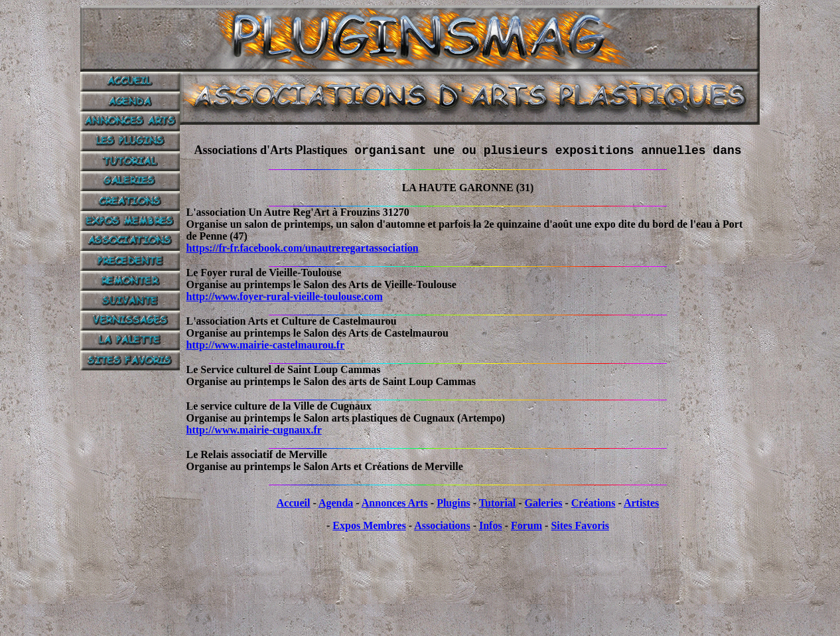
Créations (594, 503)
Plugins (454, 503)
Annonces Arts (395, 503)
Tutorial (497, 503)
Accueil (294, 503)
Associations (442, 525)
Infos (491, 525)
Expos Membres (369, 525)
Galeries (544, 503)
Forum (526, 525)
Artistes (641, 503)
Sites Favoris (580, 525)
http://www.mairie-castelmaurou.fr (266, 345)
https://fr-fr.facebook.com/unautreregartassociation (303, 248)
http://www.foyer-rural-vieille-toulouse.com (285, 296)
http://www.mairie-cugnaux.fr (254, 430)
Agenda (336, 503)
